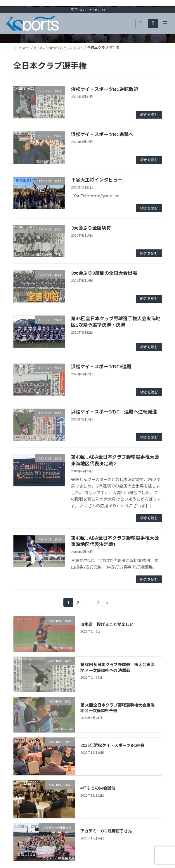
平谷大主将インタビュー (97, 180)
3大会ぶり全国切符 (91, 228)
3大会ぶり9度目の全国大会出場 (104, 273)
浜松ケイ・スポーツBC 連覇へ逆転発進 (114, 412)
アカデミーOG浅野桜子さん (106, 831)
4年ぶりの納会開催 (98, 788)
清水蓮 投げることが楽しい (107, 624)
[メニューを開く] (165, 23)
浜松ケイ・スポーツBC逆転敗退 (105, 89)
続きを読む (149, 115)
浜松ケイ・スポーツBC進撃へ (102, 134)
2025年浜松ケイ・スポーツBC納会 (112, 745)
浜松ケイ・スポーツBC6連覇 (101, 366)
